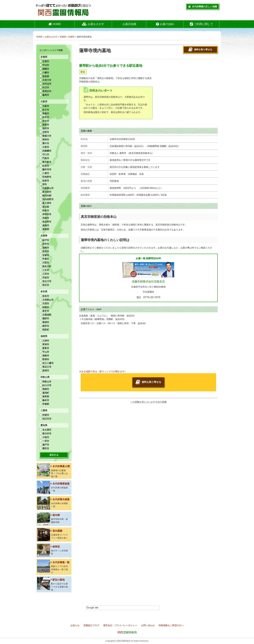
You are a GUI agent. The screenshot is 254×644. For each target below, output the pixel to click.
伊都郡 (44, 404)
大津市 (44, 341)
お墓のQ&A (165, 24)
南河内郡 (45, 196)
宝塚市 (44, 255)
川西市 (44, 263)
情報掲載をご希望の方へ (171, 625)
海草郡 (44, 396)
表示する (54, 455)
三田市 (44, 274)
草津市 (44, 344)
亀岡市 (44, 95)
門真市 (44, 158)
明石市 (44, 285)
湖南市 (44, 356)
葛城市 (44, 322)
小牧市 (44, 437)
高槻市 (44, 113)
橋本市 (44, 400)
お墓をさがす (93, 24)
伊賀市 (44, 415)
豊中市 (44, 143)
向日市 (44, 87)
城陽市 (44, 69)
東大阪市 (45, 162)
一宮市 (44, 441)
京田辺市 (45, 84)
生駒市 (44, 307)
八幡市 (44, 73)
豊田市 (44, 448)
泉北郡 (44, 207)
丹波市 (44, 278)
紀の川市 (45, 385)
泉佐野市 (45, 222)
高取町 (44, 330)
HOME (55, 24)
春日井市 (45, 433)
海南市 (44, 389)
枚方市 (44, 110)
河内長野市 (47, 199)
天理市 (44, 303)
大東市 (44, 147)
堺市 (43, 184)
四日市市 (45, 419)
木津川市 (45, 80)
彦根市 (44, 371)
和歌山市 (45, 382)
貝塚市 (44, 218)
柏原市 (44, 181)
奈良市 (44, 296)
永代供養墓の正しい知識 (203, 6)
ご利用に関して (201, 24)
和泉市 (44, 211)
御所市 (44, 326)
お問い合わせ (148, 625)
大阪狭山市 (47, 188)
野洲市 (44, 359)
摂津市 (44, 140)
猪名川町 (45, 266)
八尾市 (44, 173)
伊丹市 (44, 244)
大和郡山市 (47, 300)
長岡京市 (45, 91)
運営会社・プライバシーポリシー (121, 625)
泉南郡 (44, 229)
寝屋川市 (45, 136)
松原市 (44, 166)
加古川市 (45, 281)
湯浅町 (44, 393)
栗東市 (44, 348)
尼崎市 (44, 248)
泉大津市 (45, 203)
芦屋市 (44, 259)
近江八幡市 (47, 363)
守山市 (44, 352)
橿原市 (44, 318)
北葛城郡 (45, 315)
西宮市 (44, 251)
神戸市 (44, 240)
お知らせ (75, 625)
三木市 (44, 270)
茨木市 (44, 121)
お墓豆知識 (129, 24)
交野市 (44, 132)
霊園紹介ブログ (92, 625)
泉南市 (44, 225)
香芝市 (44, 311)
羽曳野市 (45, 177)
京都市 (71, 37)
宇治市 (44, 65)
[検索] (123, 608)
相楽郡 (44, 76)
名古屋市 (45, 430)
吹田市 (44, 117)
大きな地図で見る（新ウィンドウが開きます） (103, 372)
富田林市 (45, 192)
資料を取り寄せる (200, 50)
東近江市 (45, 367)
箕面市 (44, 125)
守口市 (44, 155)
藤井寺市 (45, 169)
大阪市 (44, 106)
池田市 (44, 128)
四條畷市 (45, 151)
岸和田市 (45, 214)
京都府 (63, 37)
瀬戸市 (44, 445)
